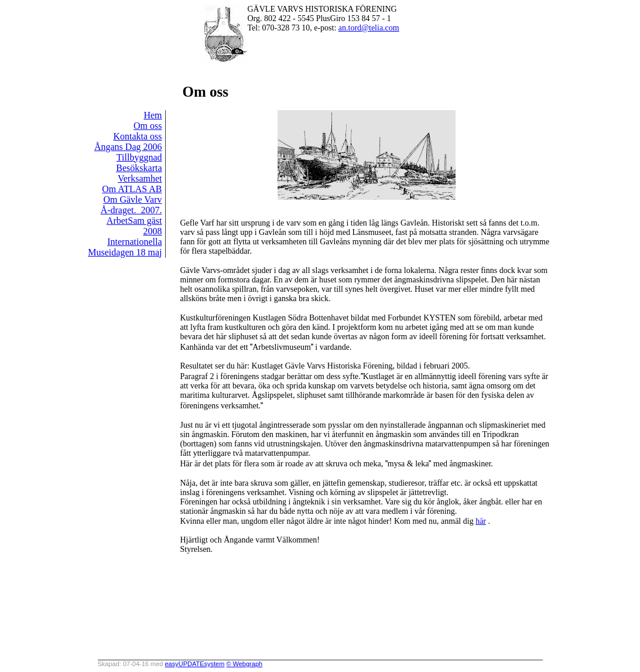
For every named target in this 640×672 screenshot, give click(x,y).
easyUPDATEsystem (194, 664)
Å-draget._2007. (131, 210)
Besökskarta (139, 168)
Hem (153, 115)
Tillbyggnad (139, 157)
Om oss (148, 126)
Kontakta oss (137, 136)
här (481, 521)
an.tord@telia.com (369, 28)
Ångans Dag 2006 (128, 147)
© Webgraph (244, 664)
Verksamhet (140, 178)
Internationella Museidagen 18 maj (125, 247)
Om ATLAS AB (132, 189)
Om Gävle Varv (132, 199)
